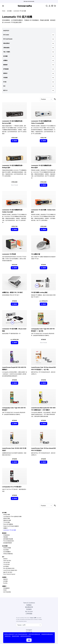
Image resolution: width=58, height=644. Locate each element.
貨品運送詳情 (29, 607)
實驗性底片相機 (7, 520)
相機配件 (5, 528)
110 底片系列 (6, 564)
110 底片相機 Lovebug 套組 (39, 292)
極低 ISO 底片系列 (8, 572)
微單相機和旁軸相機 (8, 539)
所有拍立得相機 (7, 548)
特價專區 (4, 577)
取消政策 (29, 609)
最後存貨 (5, 579)
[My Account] (50, 6)
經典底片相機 (7, 518)
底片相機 (9, 11)
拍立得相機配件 (7, 552)
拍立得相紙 (6, 550)
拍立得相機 (5, 546)
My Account (29, 611)
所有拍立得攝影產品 (8, 554)
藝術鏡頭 (4, 533)
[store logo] (25, 6)
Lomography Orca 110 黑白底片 (12, 487)
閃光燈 (5, 590)
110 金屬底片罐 (36, 254)
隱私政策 (50, 634)
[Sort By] (46, 99)
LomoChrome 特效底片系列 (10, 570)
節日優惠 (5, 581)
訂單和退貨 (29, 614)
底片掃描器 (6, 566)
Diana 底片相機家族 (8, 524)
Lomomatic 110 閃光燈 (9, 254)
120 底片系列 (7, 563)
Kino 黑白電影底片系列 (9, 568)
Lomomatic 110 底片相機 (10, 530)
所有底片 (5, 559)
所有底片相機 (7, 515)
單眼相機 (5, 537)
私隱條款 (29, 605)
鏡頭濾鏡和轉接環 (8, 543)
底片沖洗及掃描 (7, 592)
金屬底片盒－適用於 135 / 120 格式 (12, 292)
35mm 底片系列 (7, 561)
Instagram (29, 630)
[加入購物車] (15, 141)
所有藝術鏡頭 (7, 535)
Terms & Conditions (29, 603)
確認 (29, 640)
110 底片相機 (6, 522)
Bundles (5, 583)
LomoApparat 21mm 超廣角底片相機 (12, 516)
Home (4, 11)
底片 (3, 557)
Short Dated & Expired (9, 574)
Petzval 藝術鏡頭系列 (9, 541)
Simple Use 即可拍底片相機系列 (11, 526)
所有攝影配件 (7, 588)
